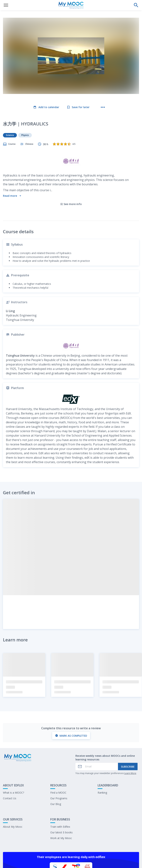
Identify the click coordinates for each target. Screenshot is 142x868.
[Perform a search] (136, 5)
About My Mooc (13, 795)
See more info (71, 172)
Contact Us (10, 766)
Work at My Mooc (61, 806)
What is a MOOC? (13, 761)
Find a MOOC (58, 761)
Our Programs (59, 766)
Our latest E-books (61, 800)
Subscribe (128, 735)
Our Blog (56, 772)
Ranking (102, 761)
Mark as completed (71, 704)
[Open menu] (6, 5)
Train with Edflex (60, 795)
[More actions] (103, 107)
